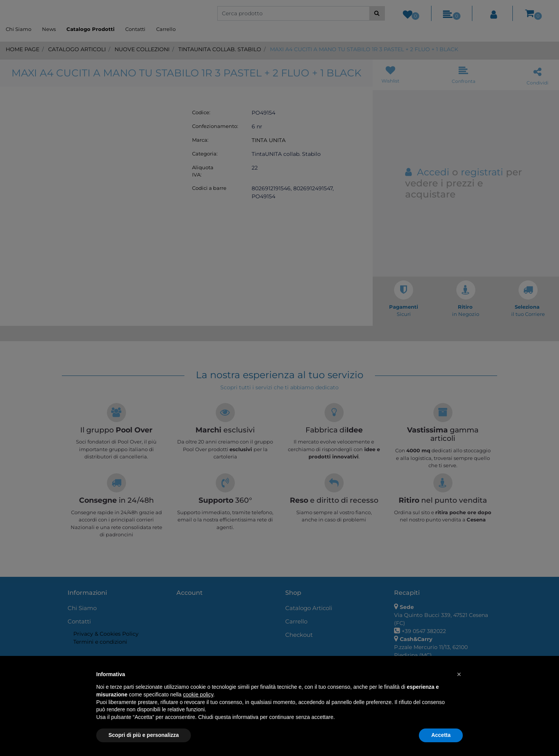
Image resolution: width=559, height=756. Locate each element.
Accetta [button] (441, 735)
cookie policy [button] (198, 694)
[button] (459, 674)
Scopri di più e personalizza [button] (144, 735)
